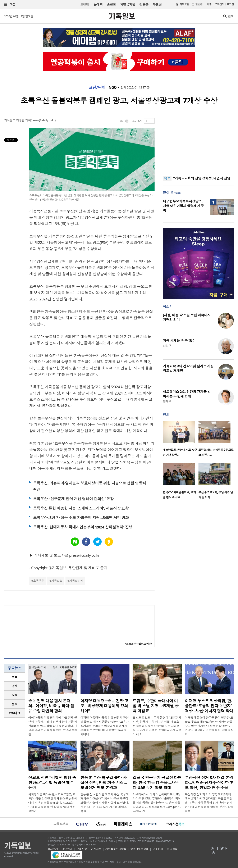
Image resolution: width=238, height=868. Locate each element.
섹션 (10, 4)
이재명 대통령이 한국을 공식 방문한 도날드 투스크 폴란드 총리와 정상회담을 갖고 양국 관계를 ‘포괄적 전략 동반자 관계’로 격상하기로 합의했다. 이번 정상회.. (209, 726)
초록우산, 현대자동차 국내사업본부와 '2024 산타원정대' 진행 (83, 527)
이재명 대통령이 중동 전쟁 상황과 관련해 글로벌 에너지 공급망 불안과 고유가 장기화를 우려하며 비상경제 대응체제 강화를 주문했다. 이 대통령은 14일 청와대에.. (105, 726)
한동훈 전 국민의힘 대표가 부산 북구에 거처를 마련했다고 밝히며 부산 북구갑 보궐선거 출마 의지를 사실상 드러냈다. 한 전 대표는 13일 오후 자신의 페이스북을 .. (105, 803)
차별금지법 (128, 4)
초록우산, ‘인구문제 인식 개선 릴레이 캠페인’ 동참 (73, 499)
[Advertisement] (198, 144)
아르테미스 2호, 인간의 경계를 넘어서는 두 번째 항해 (187, 394)
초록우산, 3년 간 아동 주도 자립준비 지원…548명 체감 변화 (81, 518)
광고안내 (67, 849)
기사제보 (96, 849)
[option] (181, 440)
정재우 (167, 401)
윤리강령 (172, 849)
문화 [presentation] (15, 704)
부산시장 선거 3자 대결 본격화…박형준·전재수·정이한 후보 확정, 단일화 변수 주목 (209, 783)
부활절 (157, 4)
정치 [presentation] (15, 677)
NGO (113, 87)
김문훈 (144, 4)
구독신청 (219, 4)
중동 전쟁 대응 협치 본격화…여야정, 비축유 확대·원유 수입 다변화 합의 (51, 706)
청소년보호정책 (139, 849)
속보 (167, 178)
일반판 (199, 4)
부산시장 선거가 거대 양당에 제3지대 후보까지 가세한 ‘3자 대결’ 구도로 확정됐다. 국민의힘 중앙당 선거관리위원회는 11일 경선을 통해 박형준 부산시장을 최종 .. (209, 803)
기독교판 (184, 4)
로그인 (230, 4)
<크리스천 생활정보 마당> (139, 644)
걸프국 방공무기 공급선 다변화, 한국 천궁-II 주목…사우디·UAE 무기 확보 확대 (157, 783)
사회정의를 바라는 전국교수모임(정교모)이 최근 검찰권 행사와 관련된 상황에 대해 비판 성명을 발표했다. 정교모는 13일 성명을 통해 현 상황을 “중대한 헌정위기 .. (53, 803)
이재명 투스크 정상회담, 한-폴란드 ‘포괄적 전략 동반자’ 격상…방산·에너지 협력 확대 (209, 706)
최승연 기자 (23, 120)
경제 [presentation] (15, 686)
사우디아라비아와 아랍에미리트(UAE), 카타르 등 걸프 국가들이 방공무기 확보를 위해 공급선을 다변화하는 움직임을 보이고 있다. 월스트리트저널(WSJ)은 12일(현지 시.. (157, 803)
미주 (209, 4)
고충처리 (158, 849)
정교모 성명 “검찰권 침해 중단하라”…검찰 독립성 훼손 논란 (52, 783)
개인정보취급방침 (116, 849)
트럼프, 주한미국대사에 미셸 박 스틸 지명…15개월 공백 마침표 (156, 706)
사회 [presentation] (15, 695)
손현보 (111, 4)
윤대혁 (98, 4)
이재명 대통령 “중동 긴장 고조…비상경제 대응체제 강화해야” (104, 706)
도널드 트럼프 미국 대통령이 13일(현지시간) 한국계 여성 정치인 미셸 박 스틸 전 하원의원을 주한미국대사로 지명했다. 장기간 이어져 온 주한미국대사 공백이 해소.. (157, 726)
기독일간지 (76, 581)
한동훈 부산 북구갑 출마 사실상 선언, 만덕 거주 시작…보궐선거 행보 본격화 (104, 783)
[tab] (15, 677)
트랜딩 (84, 4)
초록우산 (39, 581)
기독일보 (57, 581)
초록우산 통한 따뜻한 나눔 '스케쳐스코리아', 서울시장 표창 (81, 508)
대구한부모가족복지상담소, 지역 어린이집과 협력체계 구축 (183, 206)
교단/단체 (97, 87)
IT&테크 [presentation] (15, 713)
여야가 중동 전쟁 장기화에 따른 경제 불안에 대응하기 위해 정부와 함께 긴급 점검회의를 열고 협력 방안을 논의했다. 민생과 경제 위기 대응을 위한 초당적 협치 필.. (53, 726)
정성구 (167, 346)
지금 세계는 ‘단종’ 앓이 (179, 341)
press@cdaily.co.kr (43, 120)
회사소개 (53, 849)
